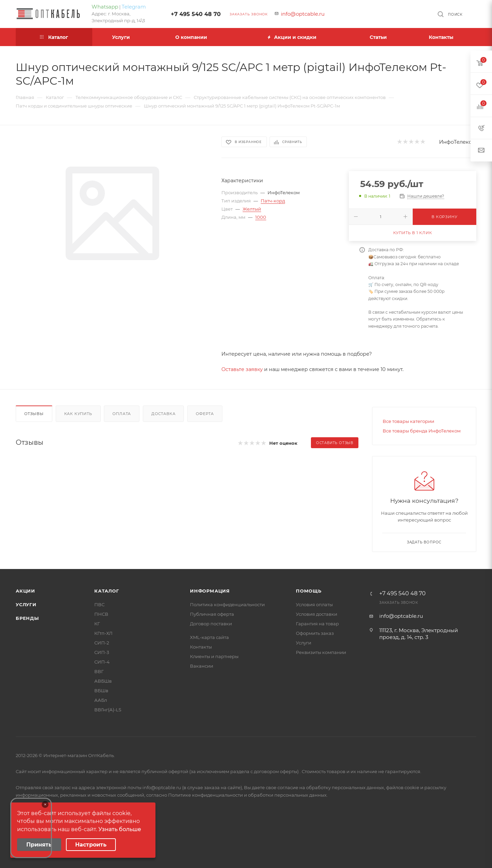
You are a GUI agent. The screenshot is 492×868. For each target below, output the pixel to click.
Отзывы (34, 414)
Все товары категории (408, 421)
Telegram (134, 7)
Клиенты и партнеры (214, 656)
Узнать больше (120, 829)
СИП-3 (102, 652)
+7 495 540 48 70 (196, 14)
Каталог (107, 591)
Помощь (309, 591)
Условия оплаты (314, 604)
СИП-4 (102, 662)
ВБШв (101, 691)
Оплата (122, 414)
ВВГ (99, 671)
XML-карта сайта (209, 637)
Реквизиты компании (321, 652)
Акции (25, 591)
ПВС (99, 604)
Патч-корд (273, 201)
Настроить (91, 845)
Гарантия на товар (317, 624)
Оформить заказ (315, 633)
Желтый (252, 209)
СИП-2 (102, 643)
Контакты (201, 647)
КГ (97, 624)
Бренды (27, 618)
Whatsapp (105, 7)
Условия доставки (317, 614)
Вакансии (202, 666)
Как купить (78, 414)
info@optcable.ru (303, 14)
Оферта (205, 414)
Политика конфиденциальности (227, 604)
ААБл (101, 700)
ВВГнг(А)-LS (108, 710)
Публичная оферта (212, 614)
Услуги (26, 604)
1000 (261, 217)
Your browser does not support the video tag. (31, 828)
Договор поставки (211, 624)
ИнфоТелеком (458, 142)
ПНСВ (101, 614)
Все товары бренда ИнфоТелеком (422, 431)
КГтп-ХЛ (103, 633)
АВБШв (103, 681)
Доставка (163, 414)
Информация (210, 591)
